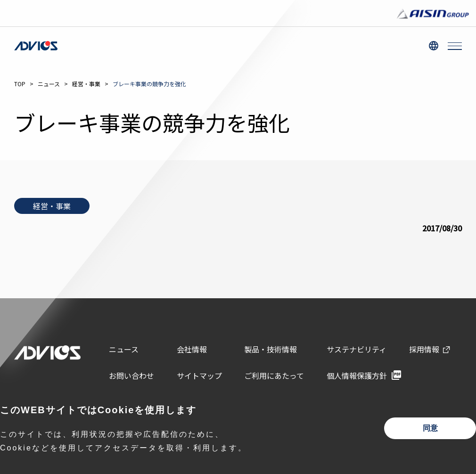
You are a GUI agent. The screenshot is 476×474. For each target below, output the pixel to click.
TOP (20, 84)
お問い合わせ (131, 376)
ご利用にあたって (274, 376)
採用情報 (424, 349)
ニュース (49, 84)
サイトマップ (199, 376)
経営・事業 (86, 84)
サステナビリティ (357, 349)
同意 (430, 428)
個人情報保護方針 (357, 376)
